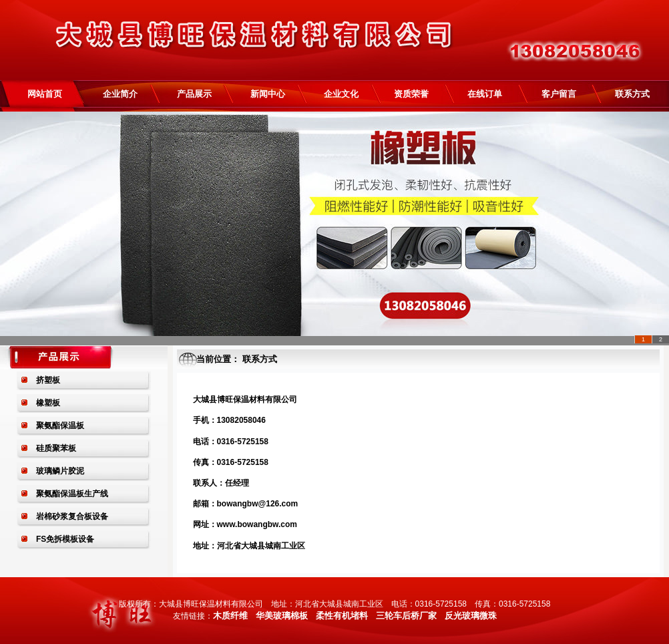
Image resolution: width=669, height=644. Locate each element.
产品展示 (194, 94)
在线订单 (485, 94)
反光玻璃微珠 (471, 616)
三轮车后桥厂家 (406, 616)
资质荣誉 (411, 94)
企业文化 (341, 94)
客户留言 (559, 94)
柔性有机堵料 (342, 616)
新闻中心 (268, 94)
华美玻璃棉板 (282, 616)
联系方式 (632, 94)
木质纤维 (230, 616)
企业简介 (120, 94)
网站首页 (40, 94)
